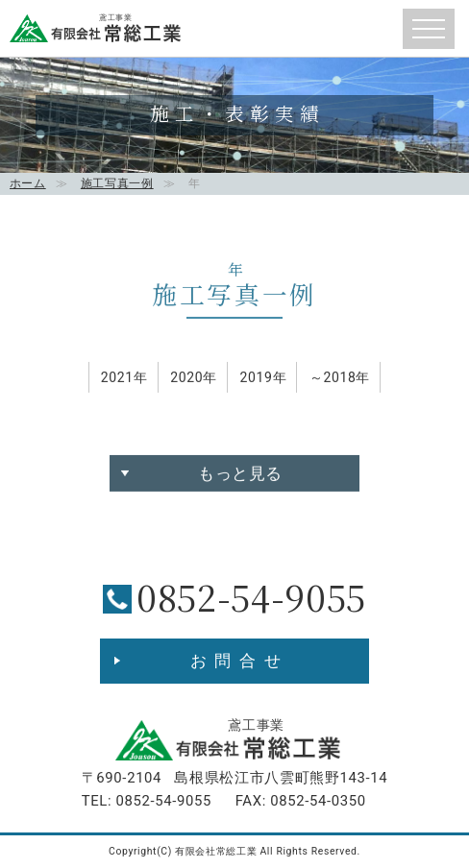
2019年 (263, 383)
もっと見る (240, 479)
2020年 (194, 383)
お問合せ (240, 661)
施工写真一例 (117, 183)
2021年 (124, 383)
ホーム (28, 183)
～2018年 (340, 383)
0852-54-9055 (251, 597)
